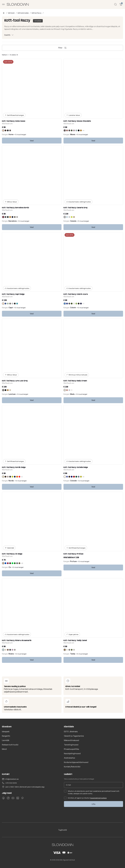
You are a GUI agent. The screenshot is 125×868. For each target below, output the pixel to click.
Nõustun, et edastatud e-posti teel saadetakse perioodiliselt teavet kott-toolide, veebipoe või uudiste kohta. (92, 792)
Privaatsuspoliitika (71, 749)
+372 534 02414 (11, 783)
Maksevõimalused (71, 740)
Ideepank (6, 732)
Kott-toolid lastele (23, 13)
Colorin (73, 308)
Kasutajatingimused (72, 753)
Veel (32, 141)
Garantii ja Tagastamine (74, 736)
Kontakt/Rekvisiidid (72, 767)
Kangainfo (6, 736)
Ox (10, 567)
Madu (72, 394)
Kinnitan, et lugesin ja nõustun (85, 798)
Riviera (11, 654)
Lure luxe (12, 394)
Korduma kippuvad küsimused (76, 762)
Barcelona (13, 221)
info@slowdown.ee (12, 779)
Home (11, 134)
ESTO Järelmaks (71, 732)
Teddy (73, 654)
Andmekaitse (70, 758)
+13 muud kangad (20, 135)
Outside (73, 481)
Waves (73, 134)
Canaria (73, 221)
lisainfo (7, 35)
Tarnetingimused (71, 745)
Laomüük (6, 740)
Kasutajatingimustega (98, 798)
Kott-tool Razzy (36, 13)
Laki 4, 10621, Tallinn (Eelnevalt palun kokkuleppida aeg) (25, 787)
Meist (4, 749)
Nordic (11, 481)
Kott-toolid (11, 13)
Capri (11, 308)
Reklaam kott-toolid (10, 745)
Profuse (73, 561)
